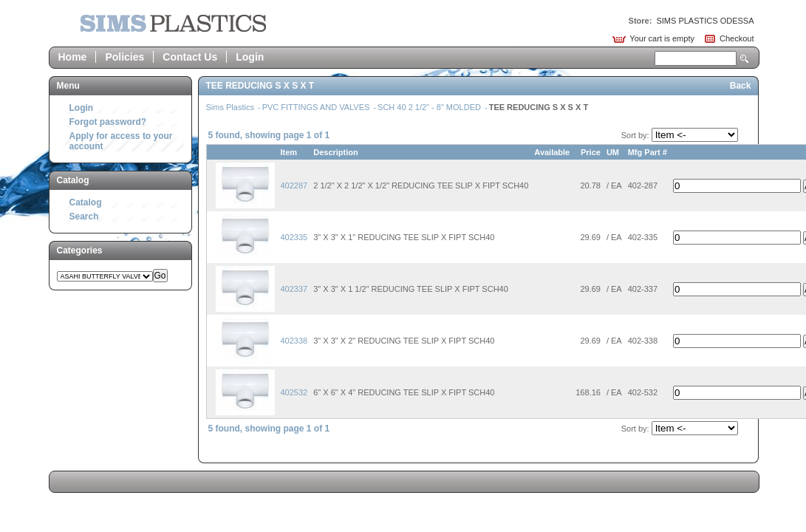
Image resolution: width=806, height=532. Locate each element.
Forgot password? (108, 122)
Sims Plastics (231, 107)
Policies (124, 57)
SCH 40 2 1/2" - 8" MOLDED (430, 107)
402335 (294, 237)
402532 (294, 392)
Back (741, 86)
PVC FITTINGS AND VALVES (317, 107)
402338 (294, 341)
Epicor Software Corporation (173, 23)
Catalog (86, 202)
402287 (294, 185)
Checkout (737, 38)
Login (250, 57)
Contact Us (190, 57)
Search (745, 59)
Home (73, 57)
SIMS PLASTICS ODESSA (705, 21)
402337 (294, 289)
